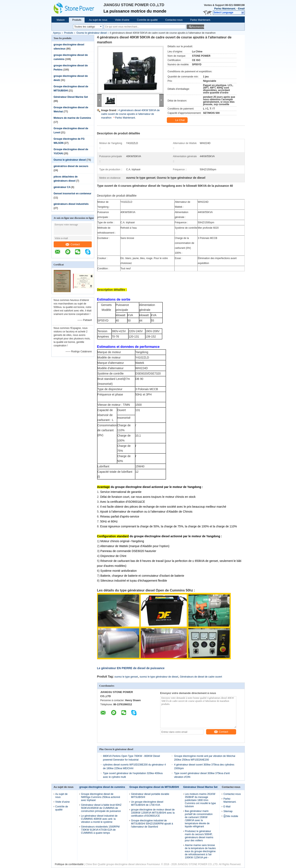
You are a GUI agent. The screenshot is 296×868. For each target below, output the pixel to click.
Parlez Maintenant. (225, 9)
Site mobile (231, 816)
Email (241, 9)
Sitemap (228, 811)
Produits (77, 20)
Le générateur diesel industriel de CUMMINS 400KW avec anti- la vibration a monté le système (99, 819)
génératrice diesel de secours (71, 166)
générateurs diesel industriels (71, 204)
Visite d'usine (122, 20)
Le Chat (178, 120)
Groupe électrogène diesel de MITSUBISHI (154, 787)
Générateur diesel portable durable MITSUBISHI (150, 796)
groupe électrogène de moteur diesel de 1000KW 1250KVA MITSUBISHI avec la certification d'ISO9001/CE (153, 813)
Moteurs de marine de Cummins (72, 118)
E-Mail (227, 807)
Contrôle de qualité (147, 20)
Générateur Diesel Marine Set (71, 97)
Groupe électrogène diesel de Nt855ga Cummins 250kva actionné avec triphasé (101, 797)
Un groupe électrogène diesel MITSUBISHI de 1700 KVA (147, 803)
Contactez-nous (174, 20)
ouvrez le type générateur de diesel (159, 677)
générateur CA (62, 187)
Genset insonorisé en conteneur (73, 194)
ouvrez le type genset (126, 677)
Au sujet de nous (98, 20)
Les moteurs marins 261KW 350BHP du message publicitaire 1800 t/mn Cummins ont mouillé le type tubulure (200, 800)
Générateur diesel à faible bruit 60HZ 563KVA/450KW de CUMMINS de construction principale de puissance (101, 808)
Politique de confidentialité (69, 864)
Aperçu (57, 33)
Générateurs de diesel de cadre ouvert (201, 677)
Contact (73, 244)
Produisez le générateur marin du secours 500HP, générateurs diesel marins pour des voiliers (199, 836)
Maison (61, 20)
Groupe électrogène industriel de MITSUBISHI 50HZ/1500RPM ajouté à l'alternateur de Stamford (152, 824)
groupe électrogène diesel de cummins (102, 787)
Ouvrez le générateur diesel (92, 33)
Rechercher (198, 27)
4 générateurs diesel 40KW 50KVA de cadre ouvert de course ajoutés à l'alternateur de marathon (131, 114)
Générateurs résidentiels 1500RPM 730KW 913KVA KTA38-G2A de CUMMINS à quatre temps (100, 830)
